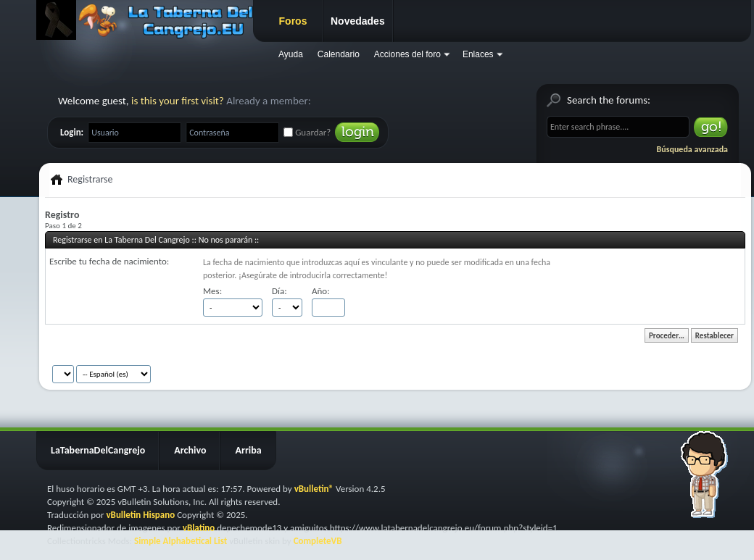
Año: (321, 291)
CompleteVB (318, 541)
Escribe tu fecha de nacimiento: (109, 261)
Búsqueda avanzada (692, 149)
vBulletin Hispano (140, 515)
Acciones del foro (407, 54)
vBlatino (199, 528)
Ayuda (291, 54)
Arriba (248, 450)
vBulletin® (314, 489)
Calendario (339, 54)
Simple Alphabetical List (181, 541)
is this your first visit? (178, 101)
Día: (279, 291)
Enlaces (478, 54)
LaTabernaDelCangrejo (98, 450)
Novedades (358, 21)
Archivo (190, 450)
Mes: (212, 291)
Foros (293, 21)
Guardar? (307, 132)
